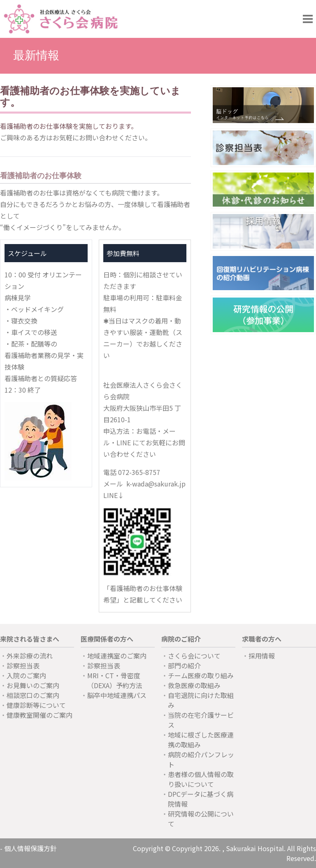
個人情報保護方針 (30, 848)
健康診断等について (36, 705)
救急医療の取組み (194, 685)
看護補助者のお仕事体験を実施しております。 (69, 126)
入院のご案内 (26, 675)
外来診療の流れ (30, 656)
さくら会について (194, 656)
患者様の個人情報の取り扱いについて (201, 779)
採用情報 (262, 656)
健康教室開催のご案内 (39, 715)
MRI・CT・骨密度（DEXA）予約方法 (115, 680)
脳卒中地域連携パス (117, 695)
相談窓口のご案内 (33, 695)
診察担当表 (23, 666)
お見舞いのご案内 (33, 685)
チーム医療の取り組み (201, 675)
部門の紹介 (184, 666)
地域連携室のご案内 (117, 656)
